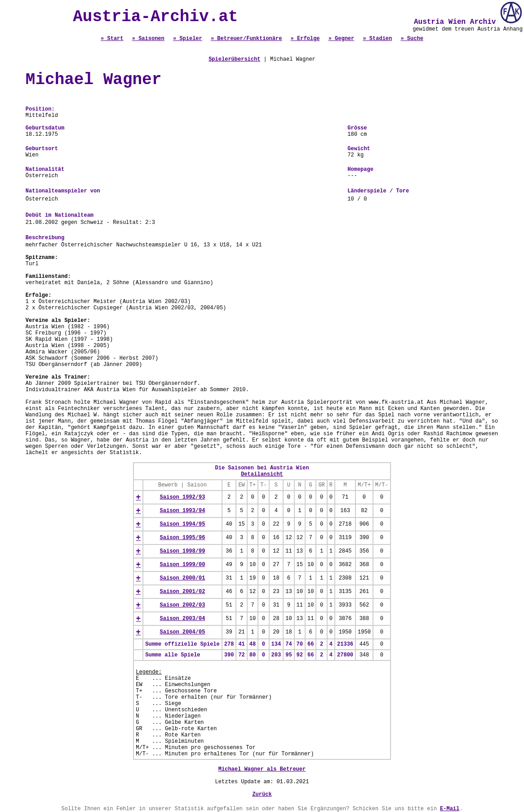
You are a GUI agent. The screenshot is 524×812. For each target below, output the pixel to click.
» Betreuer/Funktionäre (246, 39)
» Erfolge (305, 39)
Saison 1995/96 (183, 538)
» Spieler (188, 39)
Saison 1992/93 (183, 497)
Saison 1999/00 (183, 565)
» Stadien (377, 39)
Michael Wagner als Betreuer (262, 769)
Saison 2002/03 (183, 605)
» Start (112, 39)
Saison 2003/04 (183, 619)
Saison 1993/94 (183, 511)
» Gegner (342, 39)
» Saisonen (148, 39)
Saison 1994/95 (183, 524)
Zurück (262, 794)
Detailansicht (262, 474)
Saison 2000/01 (183, 578)
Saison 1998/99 (183, 551)
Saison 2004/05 (183, 632)
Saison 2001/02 (183, 592)
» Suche (412, 39)
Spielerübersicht (234, 59)
